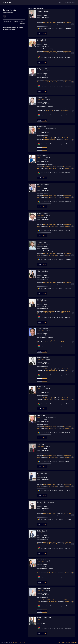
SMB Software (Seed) (49, 138)
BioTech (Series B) (52, 24)
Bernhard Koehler (43, 184)
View (45, 33)
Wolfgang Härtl (42, 69)
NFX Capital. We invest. (19, 643)
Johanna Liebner (43, 271)
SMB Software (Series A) (50, 140)
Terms (63, 643)
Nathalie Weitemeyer (44, 560)
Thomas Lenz (41, 242)
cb (5, 16)
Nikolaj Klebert (42, 156)
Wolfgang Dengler (43, 11)
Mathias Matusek (43, 358)
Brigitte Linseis (42, 300)
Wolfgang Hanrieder (44, 618)
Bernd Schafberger (43, 473)
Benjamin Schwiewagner (45, 502)
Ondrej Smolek (42, 531)
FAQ (59, 643)
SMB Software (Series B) (52, 371)
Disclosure (74, 643)
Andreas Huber (42, 98)
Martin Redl (41, 387)
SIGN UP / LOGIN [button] (70, 3)
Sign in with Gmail (44, 28)
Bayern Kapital (41, 13)
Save (39, 33)
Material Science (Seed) (50, 456)
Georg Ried (41, 415)
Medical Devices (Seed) (50, 22)
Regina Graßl (41, 40)
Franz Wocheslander (44, 589)
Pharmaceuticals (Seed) (50, 109)
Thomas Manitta (42, 329)
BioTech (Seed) (49, 111)
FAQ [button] (61, 3)
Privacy (68, 643)
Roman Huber (42, 127)
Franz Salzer (41, 444)
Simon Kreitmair (42, 213)
